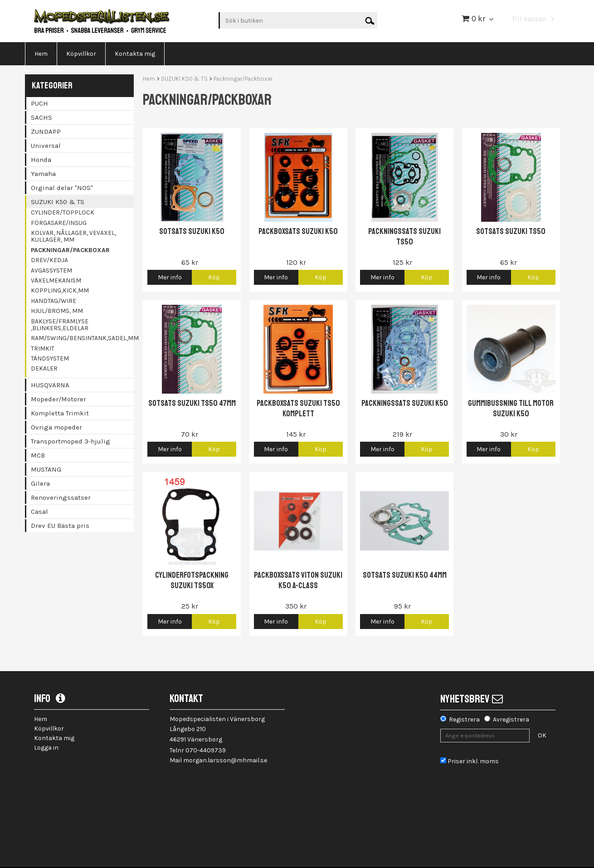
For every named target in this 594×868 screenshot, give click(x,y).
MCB (38, 455)
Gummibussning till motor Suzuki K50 (511, 408)
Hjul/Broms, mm (57, 311)
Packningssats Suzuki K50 (405, 403)
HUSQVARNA (50, 385)
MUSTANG (46, 469)
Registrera (464, 719)
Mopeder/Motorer (58, 399)
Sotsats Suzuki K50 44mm (405, 575)
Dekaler (44, 368)
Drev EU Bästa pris (60, 526)
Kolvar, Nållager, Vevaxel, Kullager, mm (73, 236)
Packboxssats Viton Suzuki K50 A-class (298, 580)
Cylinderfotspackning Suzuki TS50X (192, 580)
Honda (41, 160)
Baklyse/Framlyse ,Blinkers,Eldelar (60, 325)
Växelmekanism (56, 280)
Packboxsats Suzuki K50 (298, 231)
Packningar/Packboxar (70, 250)
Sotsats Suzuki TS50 (511, 231)
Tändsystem (50, 358)
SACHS (41, 117)
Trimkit (43, 349)
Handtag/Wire (54, 301)
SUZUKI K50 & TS (58, 202)
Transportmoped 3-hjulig (71, 441)
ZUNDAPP (46, 132)
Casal (39, 512)
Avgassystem (51, 271)
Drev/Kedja (49, 260)
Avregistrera (511, 719)
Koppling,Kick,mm (60, 290)
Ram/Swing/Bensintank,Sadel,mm (82, 338)
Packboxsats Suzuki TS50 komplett (298, 408)
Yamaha (43, 174)
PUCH (39, 103)
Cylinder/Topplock (63, 212)
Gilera (40, 483)
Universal (46, 146)
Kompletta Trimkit (60, 413)
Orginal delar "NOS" (62, 188)
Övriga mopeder (56, 427)
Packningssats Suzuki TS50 (404, 237)
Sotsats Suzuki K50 (192, 231)
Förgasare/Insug (59, 223)
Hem (149, 79)
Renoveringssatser (61, 497)
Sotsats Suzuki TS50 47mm (192, 403)
